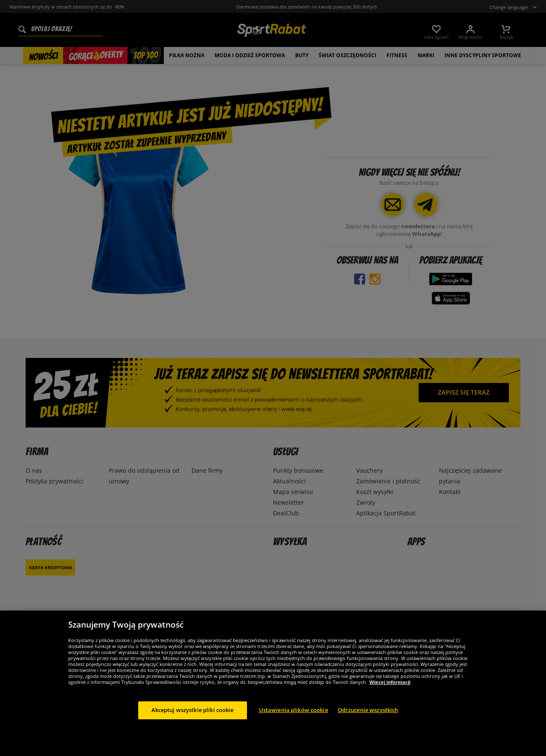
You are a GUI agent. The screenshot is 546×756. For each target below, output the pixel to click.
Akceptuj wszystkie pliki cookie (193, 710)
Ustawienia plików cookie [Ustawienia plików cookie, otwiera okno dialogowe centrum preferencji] (293, 710)
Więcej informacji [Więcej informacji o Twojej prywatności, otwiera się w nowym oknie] (390, 682)
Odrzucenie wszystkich (368, 710)
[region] (273, 683)
